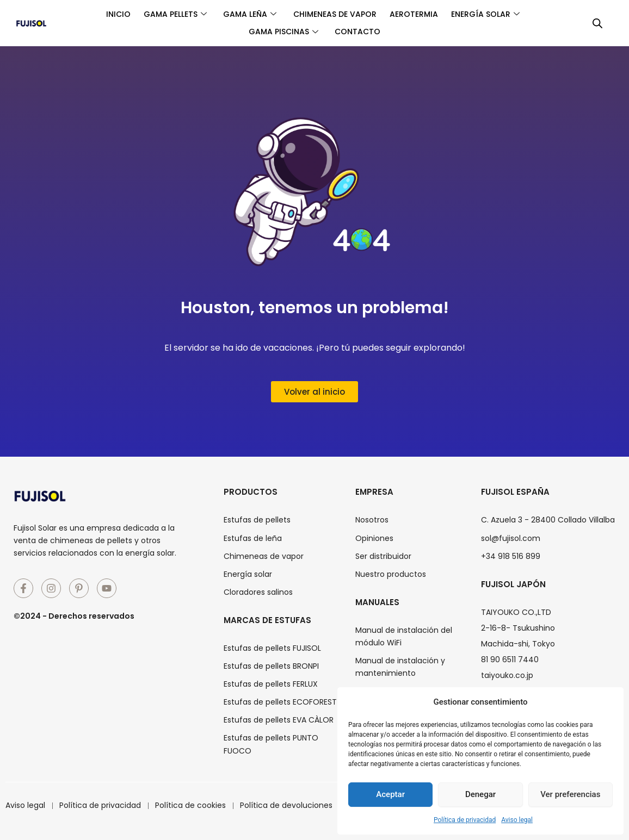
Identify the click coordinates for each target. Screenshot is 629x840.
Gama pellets (170, 14)
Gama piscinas (282, 32)
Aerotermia (418, 14)
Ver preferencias (570, 794)
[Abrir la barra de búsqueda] (597, 23)
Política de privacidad (465, 820)
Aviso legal (517, 820)
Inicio (110, 14)
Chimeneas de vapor (336, 14)
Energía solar (493, 14)
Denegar (480, 794)
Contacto (359, 32)
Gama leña (248, 14)
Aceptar (390, 794)
